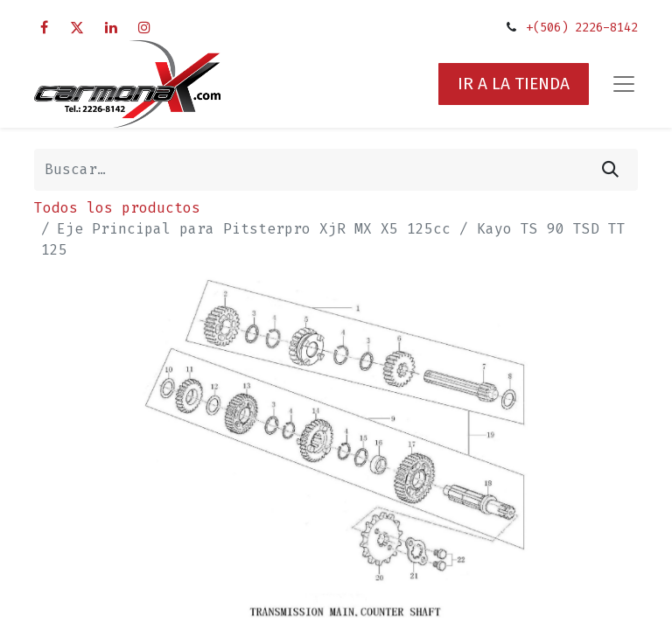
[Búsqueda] (610, 170)
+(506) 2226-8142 (582, 28)
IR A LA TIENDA (514, 84)
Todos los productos (117, 208)
